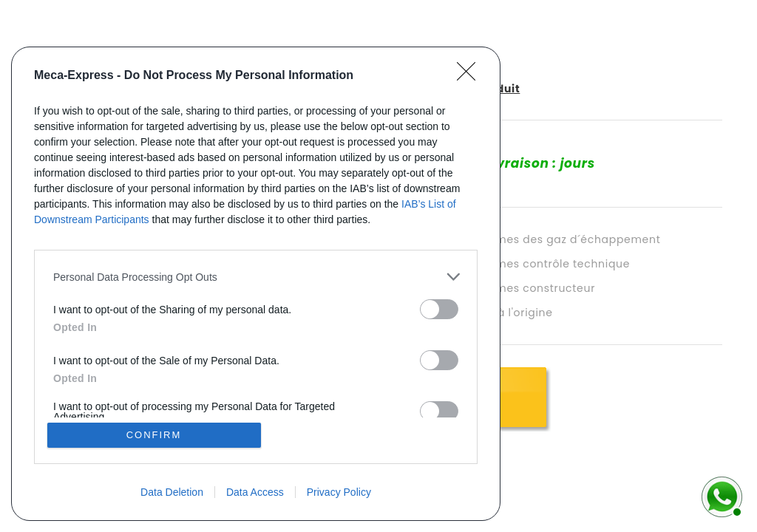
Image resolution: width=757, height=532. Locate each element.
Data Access (255, 492)
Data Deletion (172, 492)
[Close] (471, 76)
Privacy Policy (339, 492)
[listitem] (256, 277)
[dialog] (256, 284)
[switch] (439, 309)
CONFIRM (154, 435)
